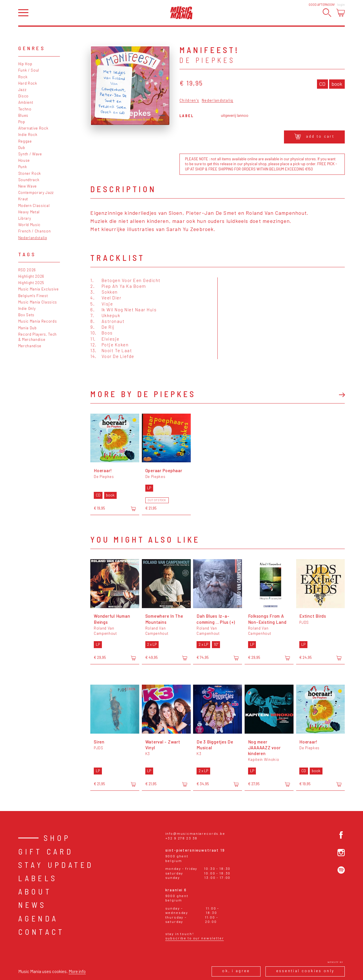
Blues (23, 115)
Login (341, 4)
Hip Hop (25, 64)
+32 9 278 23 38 (181, 838)
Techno (25, 109)
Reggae (25, 141)
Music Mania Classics (38, 302)
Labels (38, 878)
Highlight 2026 (31, 276)
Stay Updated (56, 865)
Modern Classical (34, 206)
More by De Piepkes (143, 394)
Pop (22, 122)
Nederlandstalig (33, 238)
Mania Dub (27, 328)
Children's (189, 101)
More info (77, 971)
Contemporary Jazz (36, 192)
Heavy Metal (29, 212)
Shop (57, 838)
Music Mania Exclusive (38, 289)
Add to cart (314, 137)
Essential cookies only (305, 971)
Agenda (38, 918)
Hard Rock (28, 83)
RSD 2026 (27, 270)
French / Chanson (35, 231)
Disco (23, 96)
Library (25, 218)
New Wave (27, 186)
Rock (23, 77)
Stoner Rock (30, 173)
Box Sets (26, 315)
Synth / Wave (30, 154)
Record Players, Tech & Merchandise (37, 337)
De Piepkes (207, 60)
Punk (23, 167)
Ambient (26, 102)
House (24, 160)
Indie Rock (28, 134)
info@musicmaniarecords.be (195, 833)
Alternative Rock (33, 128)
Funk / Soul (29, 70)
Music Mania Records (38, 321)
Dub (22, 148)
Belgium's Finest (33, 296)
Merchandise (30, 346)
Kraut (23, 199)
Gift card (46, 851)
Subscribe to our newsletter (195, 938)
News (32, 905)
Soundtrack (29, 180)
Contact (42, 932)
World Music (29, 225)
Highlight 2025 (31, 283)
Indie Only (27, 308)
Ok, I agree (236, 971)
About (35, 891)
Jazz (22, 90)
